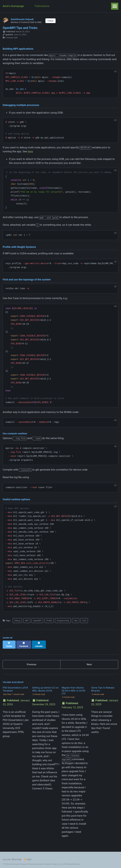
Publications (42, 6)
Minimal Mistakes (73, 861)
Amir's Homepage (13, 6)
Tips (76, 621)
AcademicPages (51, 861)
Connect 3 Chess (42, 785)
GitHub (17, 857)
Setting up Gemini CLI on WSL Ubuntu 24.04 (45, 686)
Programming (63, 621)
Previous (32, 661)
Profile (49, 621)
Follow (50, 21)
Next (89, 661)
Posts (75, 6)
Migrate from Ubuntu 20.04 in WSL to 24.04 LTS (73, 688)
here (30, 151)
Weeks (100, 6)
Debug (17, 621)
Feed (28, 857)
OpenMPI (37, 621)
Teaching (61, 6)
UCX (84, 621)
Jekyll (40, 861)
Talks (88, 6)
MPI (27, 621)
